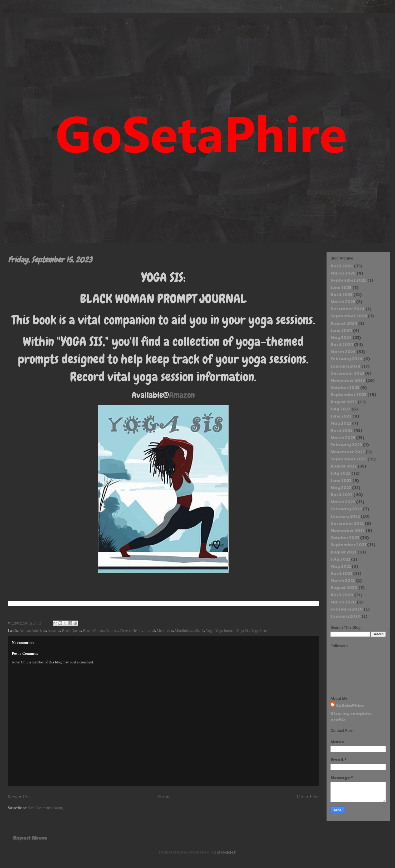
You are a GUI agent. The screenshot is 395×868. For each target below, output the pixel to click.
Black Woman (93, 631)
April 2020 (342, 595)
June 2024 (341, 330)
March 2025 (343, 301)
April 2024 (342, 344)
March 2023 (343, 437)
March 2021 (343, 580)
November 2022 (348, 452)
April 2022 (342, 494)
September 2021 (348, 544)
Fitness (125, 631)
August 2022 (344, 466)
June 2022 (341, 480)
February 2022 (346, 509)
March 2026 (343, 273)
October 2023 (345, 387)
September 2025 (349, 280)
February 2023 (346, 445)
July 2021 (340, 559)
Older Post (308, 797)
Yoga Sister (259, 631)
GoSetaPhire (350, 705)
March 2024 (343, 351)
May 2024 (341, 337)
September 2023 (349, 394)
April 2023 (342, 430)
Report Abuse (30, 837)
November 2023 (348, 380)
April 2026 (342, 266)
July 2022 (340, 473)
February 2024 (347, 359)
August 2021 (344, 552)
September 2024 (349, 316)
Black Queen (71, 631)
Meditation (165, 631)
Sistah (200, 631)
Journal (149, 631)
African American (33, 631)
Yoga (210, 631)
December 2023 (347, 373)
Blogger (226, 852)
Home (164, 797)
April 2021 (341, 573)
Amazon (182, 395)
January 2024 (345, 366)
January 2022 (345, 516)
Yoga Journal (225, 631)
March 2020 (343, 602)
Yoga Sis (243, 631)
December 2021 (347, 523)
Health (137, 631)
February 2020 (347, 609)
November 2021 (348, 530)
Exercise (112, 631)
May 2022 (341, 487)
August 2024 (344, 323)
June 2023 (341, 416)
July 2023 (340, 409)
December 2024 (348, 309)
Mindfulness (184, 631)
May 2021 (341, 566)
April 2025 (342, 294)
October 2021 (345, 537)
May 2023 (341, 423)
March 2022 (343, 502)
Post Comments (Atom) (46, 808)
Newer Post (20, 797)
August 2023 (344, 402)
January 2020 (346, 616)
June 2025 (341, 287)
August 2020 (344, 587)
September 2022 (349, 459)
